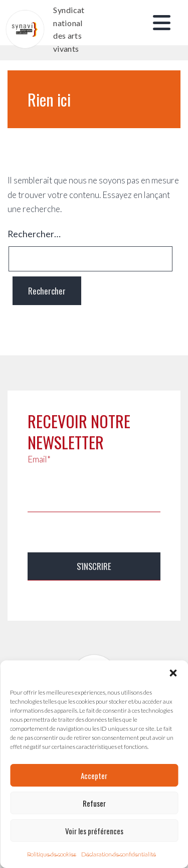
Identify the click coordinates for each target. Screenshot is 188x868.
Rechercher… (34, 234)
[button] (173, 673)
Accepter (94, 776)
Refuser (94, 803)
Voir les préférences (94, 831)
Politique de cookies (52, 854)
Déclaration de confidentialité (119, 854)
